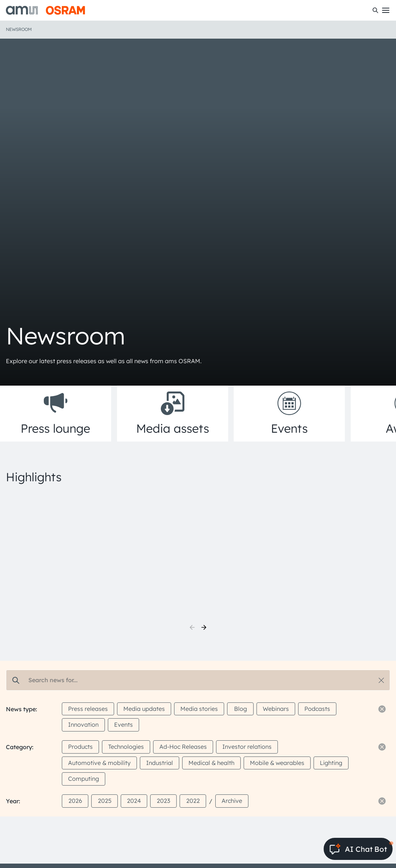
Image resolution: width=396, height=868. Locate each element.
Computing (84, 779)
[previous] (192, 627)
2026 (75, 801)
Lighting (331, 763)
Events (123, 724)
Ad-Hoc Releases (183, 747)
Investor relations (247, 747)
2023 (163, 801)
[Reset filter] (382, 709)
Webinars (276, 709)
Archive (232, 801)
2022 (193, 801)
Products (80, 747)
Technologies (126, 747)
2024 (134, 801)
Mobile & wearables (277, 763)
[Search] (375, 10)
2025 (105, 801)
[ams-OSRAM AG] (45, 10)
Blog (241, 709)
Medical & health (211, 763)
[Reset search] (381, 680)
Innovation (83, 724)
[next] (204, 627)
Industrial (160, 763)
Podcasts (317, 709)
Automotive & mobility (99, 763)
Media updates (144, 709)
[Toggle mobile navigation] (386, 10)
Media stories (199, 709)
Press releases (88, 709)
